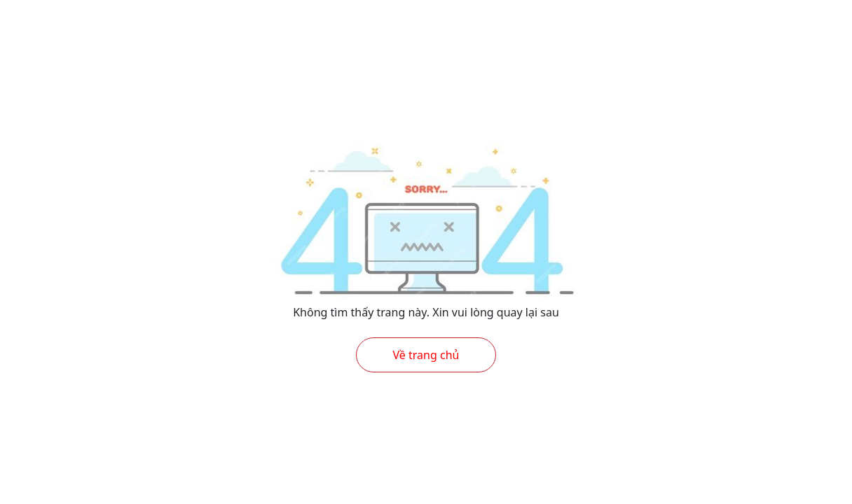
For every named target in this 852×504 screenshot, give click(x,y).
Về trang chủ (426, 355)
